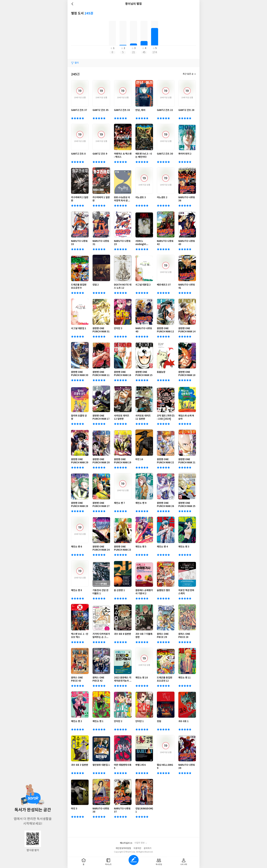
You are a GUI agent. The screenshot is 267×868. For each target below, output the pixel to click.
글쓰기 (134, 860)
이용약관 (137, 848)
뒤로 (73, 4)
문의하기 (148, 848)
